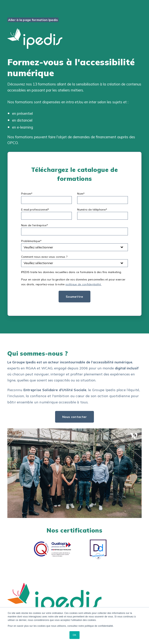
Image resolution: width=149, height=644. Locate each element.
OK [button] (74, 635)
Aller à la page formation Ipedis (33, 20)
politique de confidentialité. (84, 284)
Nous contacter (75, 417)
